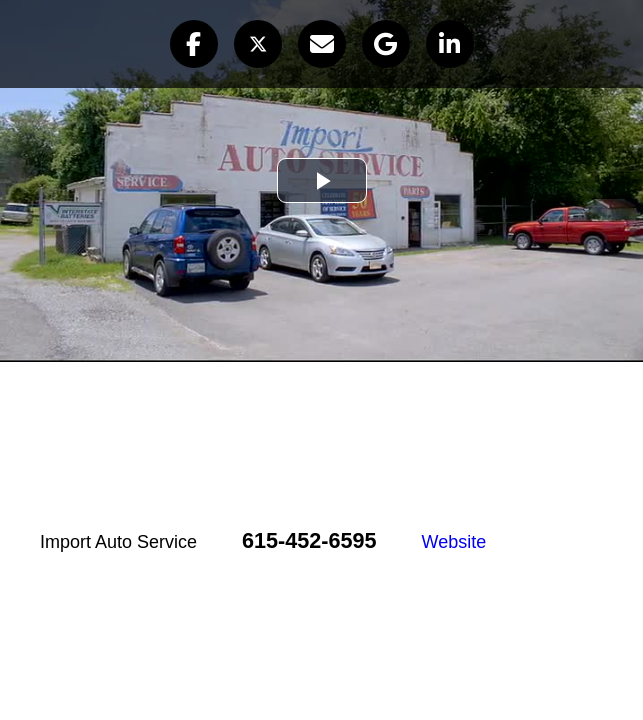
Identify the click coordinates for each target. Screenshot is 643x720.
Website (454, 542)
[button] (194, 44)
